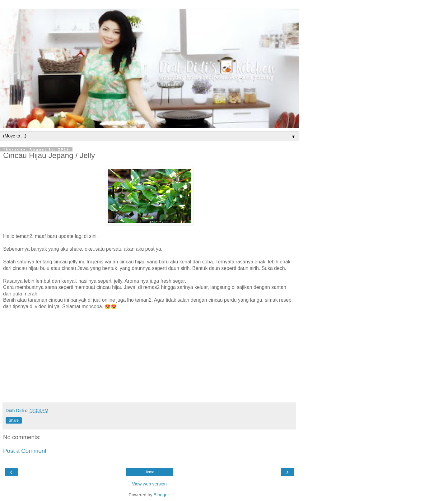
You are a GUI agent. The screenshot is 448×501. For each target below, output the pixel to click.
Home (149, 472)
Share (14, 420)
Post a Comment (25, 451)
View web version (149, 484)
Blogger (161, 495)
